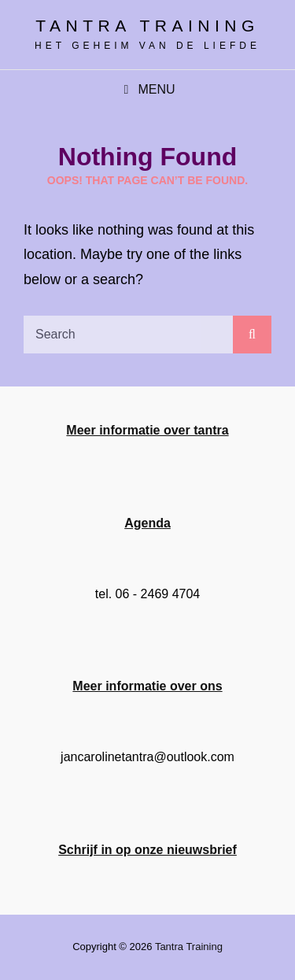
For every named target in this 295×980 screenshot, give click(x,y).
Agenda (147, 523)
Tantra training (147, 26)
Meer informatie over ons (147, 686)
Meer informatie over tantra (147, 430)
